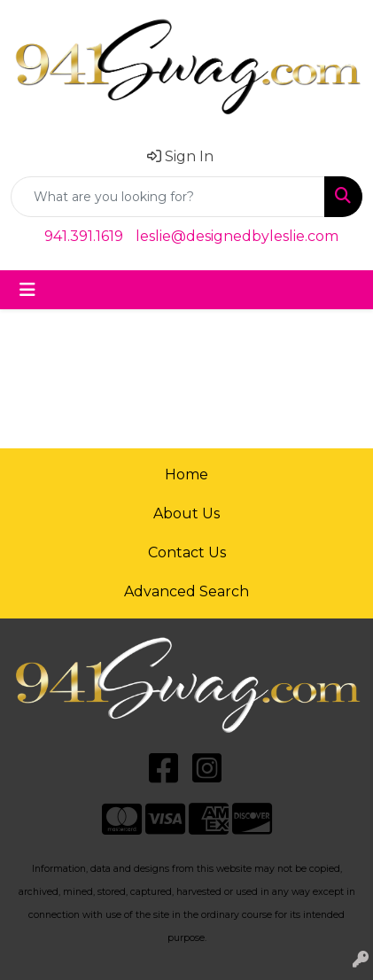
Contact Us (187, 552)
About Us (186, 513)
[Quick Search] (168, 197)
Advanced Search (186, 591)
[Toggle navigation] (27, 290)
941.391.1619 (84, 236)
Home (186, 474)
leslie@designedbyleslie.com (237, 236)
